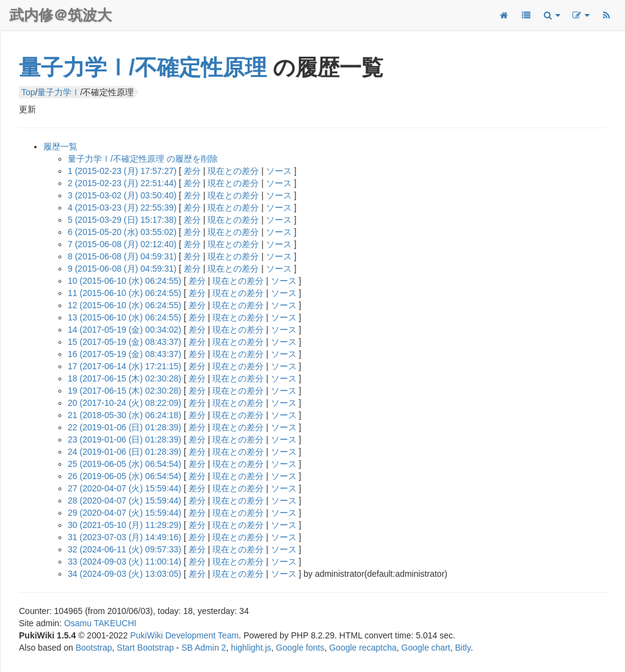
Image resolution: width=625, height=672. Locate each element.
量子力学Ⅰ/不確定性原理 (143, 67)
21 (125, 415)
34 (125, 574)
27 (125, 488)
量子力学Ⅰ (59, 92)
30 (125, 525)
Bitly (463, 648)
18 (125, 378)
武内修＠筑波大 (60, 15)
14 (125, 330)
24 (125, 452)
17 (125, 366)
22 (125, 427)
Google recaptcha (363, 648)
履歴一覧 (60, 146)
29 (125, 513)
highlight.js (251, 648)
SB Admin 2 (204, 648)
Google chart (426, 648)
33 (125, 562)
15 (125, 342)
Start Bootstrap (145, 648)
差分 (192, 171)
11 (125, 293)
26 (125, 476)
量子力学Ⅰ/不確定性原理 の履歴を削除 (143, 159)
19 (125, 391)
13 (125, 317)
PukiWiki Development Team (184, 635)
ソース (279, 171)
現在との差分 (233, 171)
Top (28, 92)
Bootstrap (94, 648)
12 (125, 305)
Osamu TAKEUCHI (100, 623)
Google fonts (300, 648)
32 (125, 549)
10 (125, 281)
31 (125, 537)
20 (125, 403)
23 (125, 439)
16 (125, 354)
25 (125, 464)
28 (125, 500)
